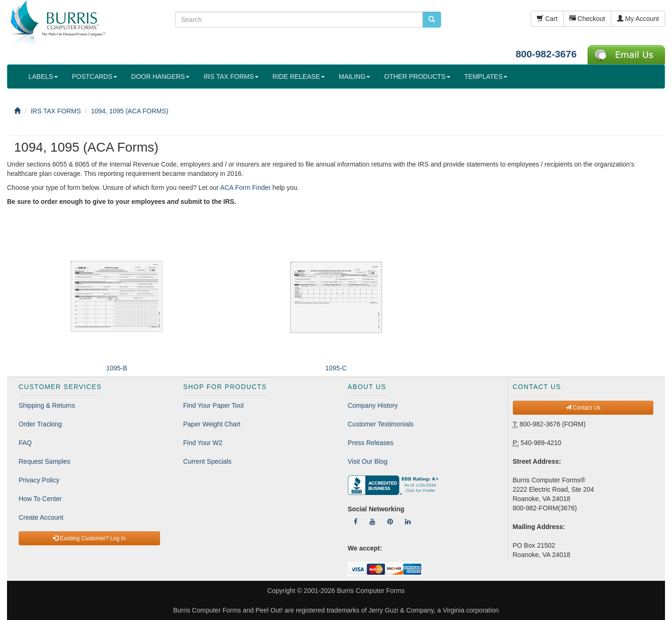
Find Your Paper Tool (214, 405)
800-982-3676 (546, 54)
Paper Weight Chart (212, 424)
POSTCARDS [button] (94, 77)
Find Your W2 (203, 443)
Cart (547, 19)
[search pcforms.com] (432, 20)
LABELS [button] (43, 77)
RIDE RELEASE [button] (299, 77)
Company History (373, 405)
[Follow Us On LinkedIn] (408, 522)
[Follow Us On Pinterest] (390, 522)
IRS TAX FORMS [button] (231, 77)
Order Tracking (40, 424)
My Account (638, 19)
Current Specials (208, 461)
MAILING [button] (355, 77)
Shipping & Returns (47, 405)
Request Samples (45, 461)
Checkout (587, 19)
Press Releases (371, 443)
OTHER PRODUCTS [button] (417, 77)
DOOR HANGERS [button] (160, 77)
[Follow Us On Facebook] (356, 522)
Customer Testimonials (381, 424)
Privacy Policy (39, 480)
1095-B (116, 368)
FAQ (25, 443)
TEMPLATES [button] (486, 77)
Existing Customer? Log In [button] (89, 538)
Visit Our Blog (367, 461)
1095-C (336, 368)
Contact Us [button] (583, 408)
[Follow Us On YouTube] (372, 522)
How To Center (40, 499)
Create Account (41, 517)
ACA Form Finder (245, 188)
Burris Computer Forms (371, 591)
